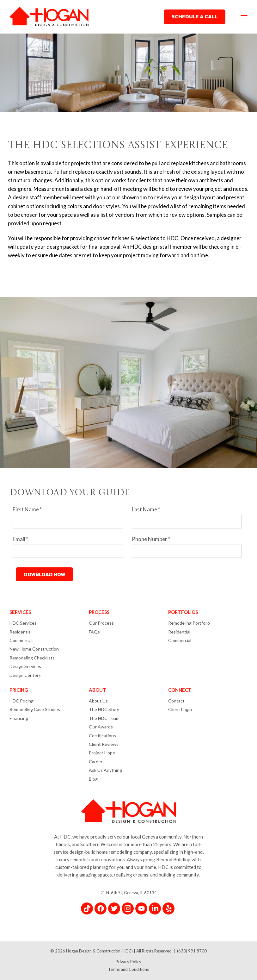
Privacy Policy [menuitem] (128, 962)
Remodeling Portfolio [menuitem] (189, 623)
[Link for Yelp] (168, 908)
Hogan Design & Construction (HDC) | (101, 951)
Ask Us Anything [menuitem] (105, 770)
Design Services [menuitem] (25, 666)
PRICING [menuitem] (19, 690)
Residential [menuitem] (21, 632)
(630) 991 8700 (192, 951)
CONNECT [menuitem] (180, 690)
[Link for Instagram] (128, 908)
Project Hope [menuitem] (102, 753)
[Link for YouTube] (141, 908)
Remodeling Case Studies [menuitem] (35, 709)
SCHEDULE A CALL (195, 16)
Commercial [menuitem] (21, 640)
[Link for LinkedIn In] (155, 908)
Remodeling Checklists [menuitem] (32, 658)
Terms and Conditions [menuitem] (128, 969)
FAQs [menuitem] (94, 632)
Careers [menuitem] (97, 762)
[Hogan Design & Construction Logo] (49, 17)
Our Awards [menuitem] (101, 727)
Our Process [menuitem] (101, 623)
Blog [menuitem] (93, 779)
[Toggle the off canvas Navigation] (243, 17)
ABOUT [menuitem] (98, 690)
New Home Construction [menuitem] (34, 649)
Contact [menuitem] (176, 701)
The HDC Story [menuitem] (104, 709)
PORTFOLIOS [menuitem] (183, 612)
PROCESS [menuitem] (99, 612)
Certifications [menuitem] (102, 736)
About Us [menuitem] (98, 701)
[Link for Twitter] (114, 908)
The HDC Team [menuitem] (104, 718)
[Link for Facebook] (101, 908)
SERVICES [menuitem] (20, 612)
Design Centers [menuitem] (25, 675)
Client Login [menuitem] (180, 709)
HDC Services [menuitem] (23, 623)
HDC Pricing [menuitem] (21, 701)
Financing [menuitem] (19, 718)
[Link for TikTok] (87, 908)
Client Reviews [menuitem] (104, 744)
